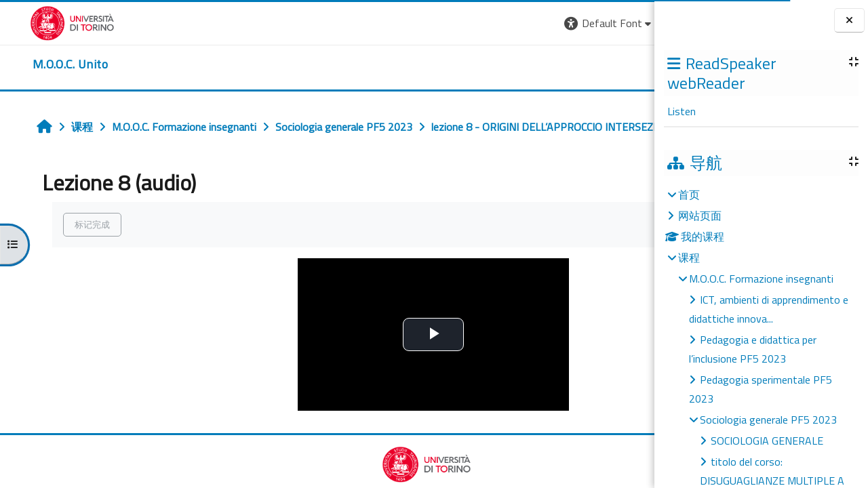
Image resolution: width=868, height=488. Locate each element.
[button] (440, 23)
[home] (40, 64)
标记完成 (69, 254)
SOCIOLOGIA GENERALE (767, 441)
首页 (689, 195)
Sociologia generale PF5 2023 (768, 420)
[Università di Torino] (42, 22)
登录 (633, 23)
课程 (689, 258)
